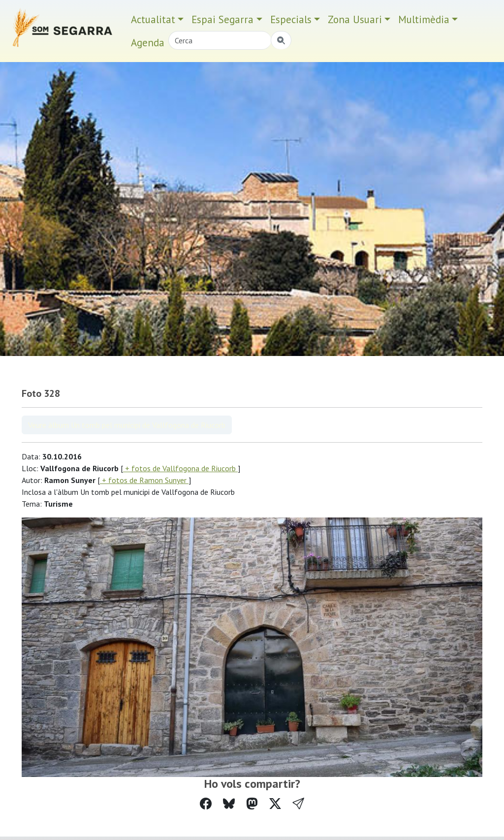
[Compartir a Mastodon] (252, 804)
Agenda (148, 43)
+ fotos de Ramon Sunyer (144, 480)
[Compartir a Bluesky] (229, 804)
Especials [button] (291, 19)
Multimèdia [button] (424, 19)
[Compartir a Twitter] (275, 804)
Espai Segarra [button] (222, 19)
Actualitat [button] (153, 19)
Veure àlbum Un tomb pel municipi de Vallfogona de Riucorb (127, 425)
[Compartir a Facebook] (206, 804)
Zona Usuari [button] (355, 19)
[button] (298, 804)
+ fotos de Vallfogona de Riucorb (180, 468)
